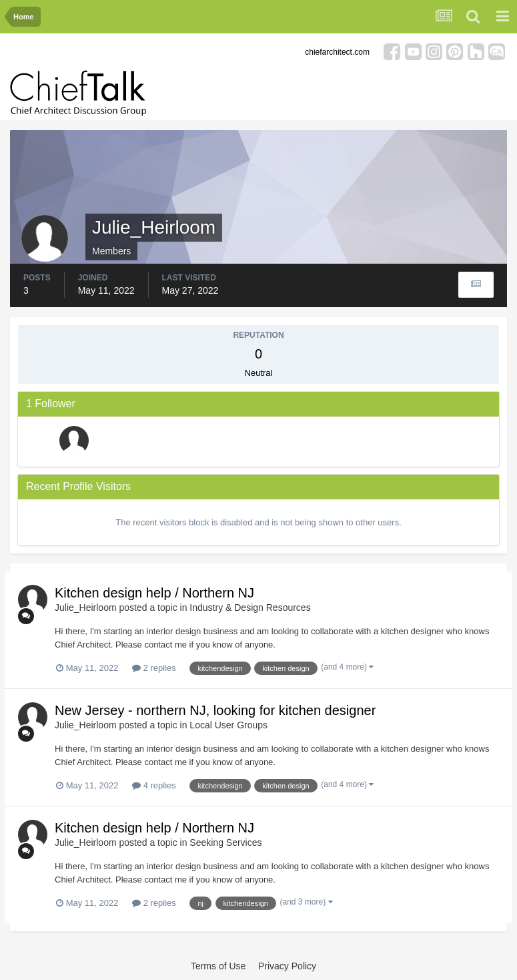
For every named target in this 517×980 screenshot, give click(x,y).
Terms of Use (218, 966)
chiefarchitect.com (337, 52)
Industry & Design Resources (250, 607)
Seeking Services (225, 842)
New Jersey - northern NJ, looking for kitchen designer (215, 710)
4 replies (154, 785)
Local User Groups (228, 725)
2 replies (154, 668)
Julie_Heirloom (86, 607)
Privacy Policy (287, 966)
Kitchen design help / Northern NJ (154, 593)
